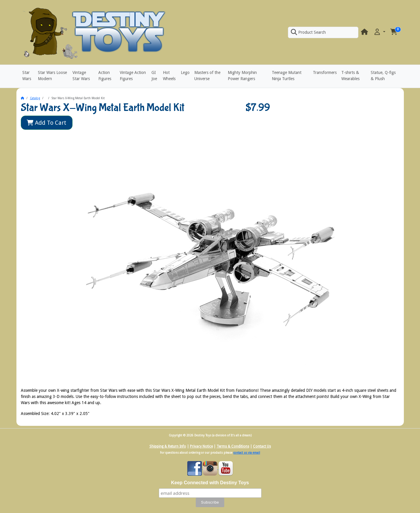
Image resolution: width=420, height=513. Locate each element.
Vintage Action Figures (133, 76)
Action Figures (105, 76)
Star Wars (27, 76)
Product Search (308, 32)
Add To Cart (47, 123)
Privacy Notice (201, 446)
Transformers (325, 72)
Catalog (35, 98)
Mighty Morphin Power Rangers (242, 76)
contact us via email (247, 453)
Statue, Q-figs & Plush (383, 76)
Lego (185, 72)
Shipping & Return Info (168, 446)
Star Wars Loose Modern (52, 76)
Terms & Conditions (233, 446)
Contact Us (262, 446)
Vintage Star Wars (81, 76)
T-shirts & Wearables (350, 76)
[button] (379, 32)
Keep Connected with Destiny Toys (210, 483)
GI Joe (154, 76)
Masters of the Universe (207, 76)
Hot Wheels (169, 76)
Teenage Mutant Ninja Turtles (287, 76)
